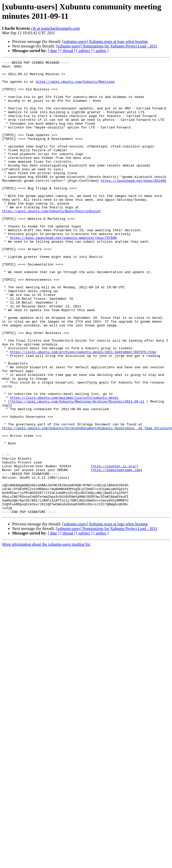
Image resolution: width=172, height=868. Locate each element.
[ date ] (54, 51)
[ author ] (101, 51)
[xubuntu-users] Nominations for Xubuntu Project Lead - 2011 (107, 46)
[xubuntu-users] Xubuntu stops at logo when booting (105, 41)
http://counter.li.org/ (115, 547)
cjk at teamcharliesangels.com (55, 28)
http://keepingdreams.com (117, 552)
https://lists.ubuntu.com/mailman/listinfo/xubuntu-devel (64, 465)
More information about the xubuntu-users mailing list (46, 635)
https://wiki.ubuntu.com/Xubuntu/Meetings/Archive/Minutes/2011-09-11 (78, 470)
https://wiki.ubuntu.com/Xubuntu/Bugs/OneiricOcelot (51, 241)
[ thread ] (68, 51)
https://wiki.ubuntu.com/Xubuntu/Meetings (75, 86)
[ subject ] (84, 51)
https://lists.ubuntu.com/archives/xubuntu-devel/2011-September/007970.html (83, 410)
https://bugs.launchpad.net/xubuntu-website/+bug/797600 (63, 273)
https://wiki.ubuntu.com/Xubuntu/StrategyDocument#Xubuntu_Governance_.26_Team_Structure (87, 502)
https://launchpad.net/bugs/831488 (133, 205)
